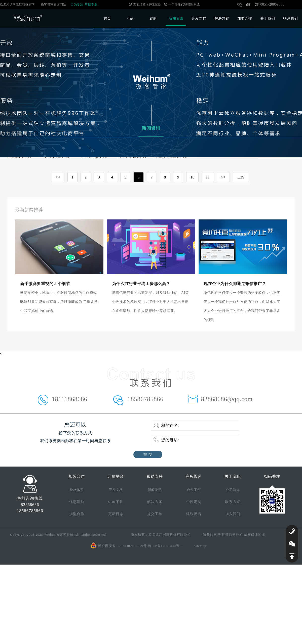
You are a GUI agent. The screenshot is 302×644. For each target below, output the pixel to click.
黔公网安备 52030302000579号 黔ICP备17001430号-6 (140, 546)
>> (223, 177)
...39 (241, 177)
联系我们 (290, 18)
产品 (130, 18)
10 (192, 177)
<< (58, 177)
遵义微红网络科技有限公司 (170, 535)
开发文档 (199, 18)
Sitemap (200, 546)
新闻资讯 (176, 18)
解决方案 (222, 18)
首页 (107, 18)
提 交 (148, 454)
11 (208, 177)
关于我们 (268, 18)
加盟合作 (245, 18)
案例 (153, 18)
